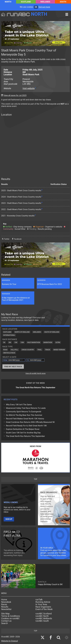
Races (4, 604)
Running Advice (43, 602)
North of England (22, 332)
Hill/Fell (14, 350)
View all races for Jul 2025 (15, 95)
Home (4, 600)
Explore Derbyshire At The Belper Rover (23, 429)
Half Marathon (34, 342)
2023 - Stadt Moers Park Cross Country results (21, 203)
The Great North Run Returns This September (25, 436)
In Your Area (41, 604)
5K (4, 342)
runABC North (42, 616)
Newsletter (6, 609)
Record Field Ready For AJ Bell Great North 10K (26, 426)
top (35, 479)
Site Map (5, 614)
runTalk (39, 600)
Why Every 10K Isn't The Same (19, 405)
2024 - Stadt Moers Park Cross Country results (21, 197)
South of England (52, 332)
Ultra (58, 342)
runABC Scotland (44, 614)
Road (5, 350)
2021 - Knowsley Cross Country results (18, 216)
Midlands (45, 2)
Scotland (26, 2)
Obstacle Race (9, 353)
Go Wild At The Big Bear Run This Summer (24, 415)
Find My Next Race (13, 367)
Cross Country (28, 350)
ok (36, 7)
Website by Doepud (10, 641)
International (9, 335)
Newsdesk (6, 602)
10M (22, 342)
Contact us (6, 621)
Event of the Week (44, 609)
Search (4, 623)
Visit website (29, 88)
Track (48, 350)
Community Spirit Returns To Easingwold (24, 412)
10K (16, 342)
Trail (40, 350)
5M (10, 342)
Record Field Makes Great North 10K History (25, 419)
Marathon (48, 342)
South (63, 2)
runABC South (42, 621)
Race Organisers (43, 607)
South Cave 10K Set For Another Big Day (23, 433)
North (8, 2)
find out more (44, 7)
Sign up (9, 519)
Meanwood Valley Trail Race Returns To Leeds (26, 408)
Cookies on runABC (10, 618)
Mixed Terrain (59, 350)
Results (5, 607)
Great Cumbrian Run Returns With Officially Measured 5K (30, 422)
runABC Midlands (44, 618)
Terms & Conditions (11, 616)
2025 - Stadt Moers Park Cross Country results (21, 191)
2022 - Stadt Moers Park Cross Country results (21, 209)
